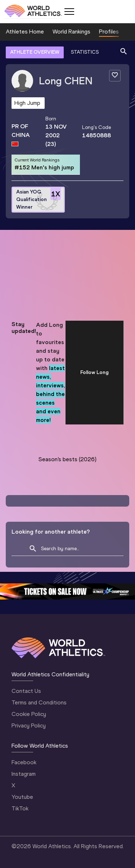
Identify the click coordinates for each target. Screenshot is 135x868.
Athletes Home (25, 32)
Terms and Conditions (39, 702)
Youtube (22, 797)
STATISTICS (85, 52)
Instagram (24, 774)
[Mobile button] (69, 12)
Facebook (24, 762)
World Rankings (71, 32)
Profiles (109, 32)
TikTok (20, 808)
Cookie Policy (29, 714)
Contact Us (26, 691)
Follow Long (94, 372)
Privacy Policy (29, 725)
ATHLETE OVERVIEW (35, 52)
